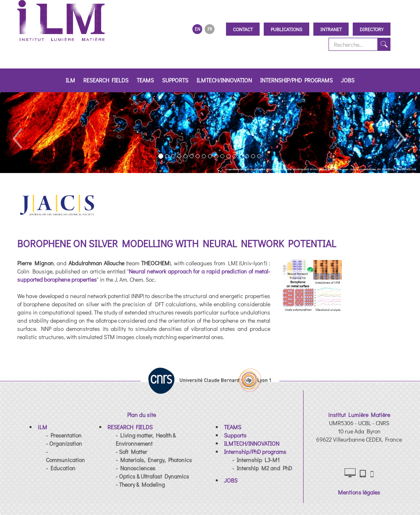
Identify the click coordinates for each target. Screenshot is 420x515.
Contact (243, 29)
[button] (17, 133)
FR (210, 29)
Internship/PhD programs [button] (296, 80)
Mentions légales (359, 492)
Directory (372, 29)
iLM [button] (70, 80)
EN (197, 29)
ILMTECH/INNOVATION (224, 80)
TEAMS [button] (145, 80)
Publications (286, 29)
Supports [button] (175, 80)
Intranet (331, 29)
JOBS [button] (348, 80)
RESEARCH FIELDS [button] (106, 80)
